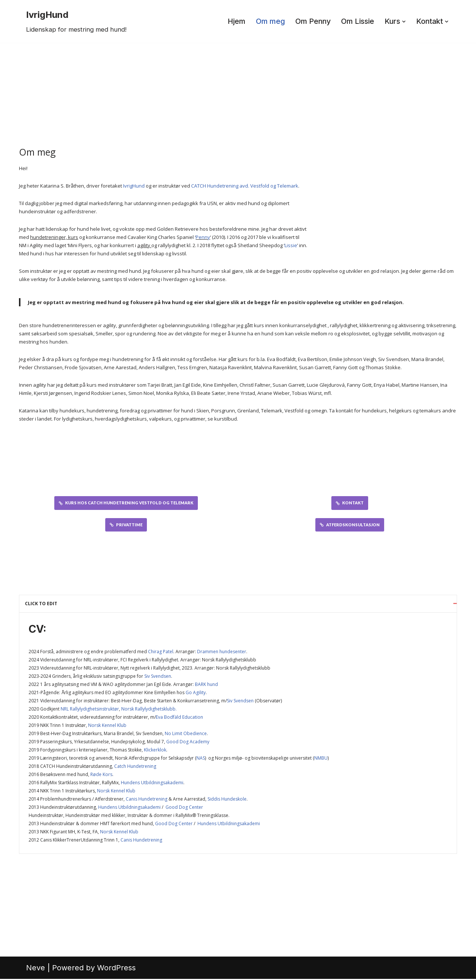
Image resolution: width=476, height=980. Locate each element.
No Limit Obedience (186, 735)
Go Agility (196, 694)
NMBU (321, 759)
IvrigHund (134, 186)
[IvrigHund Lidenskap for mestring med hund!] (76, 21)
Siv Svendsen (158, 677)
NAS (201, 759)
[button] (403, 22)
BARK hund (206, 685)
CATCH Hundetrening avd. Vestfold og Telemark (245, 186)
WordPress (116, 969)
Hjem (234, 22)
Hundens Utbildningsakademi (152, 784)
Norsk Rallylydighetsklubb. (149, 710)
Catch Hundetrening (135, 767)
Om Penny (311, 22)
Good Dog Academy (188, 743)
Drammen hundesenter (222, 653)
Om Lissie (356, 22)
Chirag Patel (161, 653)
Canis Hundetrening (147, 800)
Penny (203, 237)
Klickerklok (155, 751)
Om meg (268, 22)
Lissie (291, 245)
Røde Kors (101, 775)
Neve (36, 969)
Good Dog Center (184, 808)
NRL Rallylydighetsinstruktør (90, 710)
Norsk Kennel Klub (107, 726)
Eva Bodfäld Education (179, 718)
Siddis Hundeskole (227, 800)
